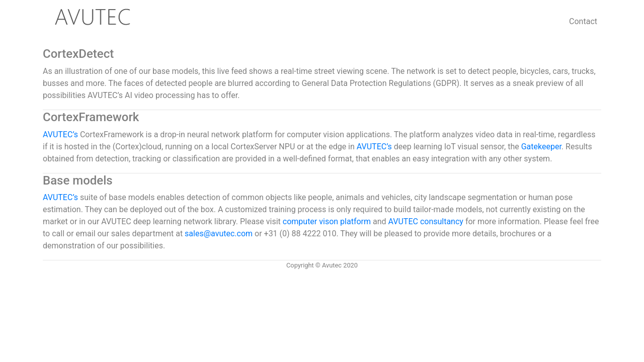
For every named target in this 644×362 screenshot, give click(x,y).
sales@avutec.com (219, 234)
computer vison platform (328, 221)
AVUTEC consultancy (427, 221)
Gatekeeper (541, 147)
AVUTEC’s (60, 134)
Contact (583, 21)
